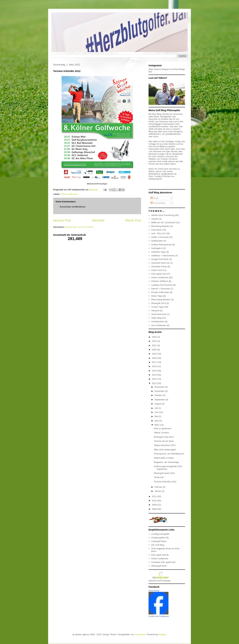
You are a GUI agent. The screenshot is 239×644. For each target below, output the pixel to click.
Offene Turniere (161, 433)
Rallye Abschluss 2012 (165, 445)
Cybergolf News (159, 541)
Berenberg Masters (160, 226)
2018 (155, 358)
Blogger (162, 634)
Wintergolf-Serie (159, 566)
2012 (155, 383)
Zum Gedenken (159, 325)
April (157, 421)
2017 (155, 362)
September (160, 400)
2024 (155, 341)
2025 (155, 337)
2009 (155, 505)
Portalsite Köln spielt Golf (163, 562)
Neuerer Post (62, 220)
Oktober (159, 395)
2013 (155, 379)
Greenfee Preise (159, 267)
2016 (155, 366)
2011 (155, 496)
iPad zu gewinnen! (163, 428)
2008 (155, 509)
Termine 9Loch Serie (164, 441)
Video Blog (156, 318)
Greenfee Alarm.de (160, 263)
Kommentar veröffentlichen (73, 207)
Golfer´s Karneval (160, 237)
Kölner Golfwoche (69, 194)
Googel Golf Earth (160, 259)
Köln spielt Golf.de (160, 555)
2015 (155, 371)
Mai (157, 416)
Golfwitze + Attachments (163, 256)
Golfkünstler (157, 241)
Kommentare (158, 203)
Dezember (160, 387)
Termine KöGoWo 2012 (165, 482)
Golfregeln (156, 248)
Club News (156, 230)
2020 (155, 350)
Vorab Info (159, 477)
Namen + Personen (160, 289)
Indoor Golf (157, 270)
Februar (159, 487)
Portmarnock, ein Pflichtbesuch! (169, 454)
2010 (155, 501)
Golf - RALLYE (158, 233)
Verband (155, 311)
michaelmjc (140, 634)
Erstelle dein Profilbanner (159, 616)
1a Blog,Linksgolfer (160, 534)
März (157, 425)
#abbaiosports (155, 179)
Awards (155, 219)
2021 (155, 345)
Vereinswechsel (159, 314)
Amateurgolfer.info (160, 538)
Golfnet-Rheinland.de (161, 245)
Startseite (98, 220)
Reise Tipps (157, 296)
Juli (156, 408)
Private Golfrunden (160, 292)
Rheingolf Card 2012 (164, 437)
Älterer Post (133, 220)
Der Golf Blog (158, 545)
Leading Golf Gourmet (162, 285)
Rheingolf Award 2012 (164, 473)
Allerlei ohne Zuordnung (163, 215)
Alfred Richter (154, 591)
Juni (157, 412)
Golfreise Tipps (158, 252)
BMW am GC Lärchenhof (163, 223)
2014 (155, 375)
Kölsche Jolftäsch (160, 281)
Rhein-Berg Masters (161, 300)
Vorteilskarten (158, 322)
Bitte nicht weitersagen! (165, 450)
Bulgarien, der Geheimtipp (166, 462)
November (160, 391)
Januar (158, 491)
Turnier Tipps (157, 307)
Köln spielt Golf (158, 274)
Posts (155, 198)
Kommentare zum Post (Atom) (79, 227)
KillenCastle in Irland (164, 458)
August (158, 404)
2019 (155, 354)
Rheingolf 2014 (158, 303)
